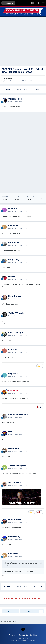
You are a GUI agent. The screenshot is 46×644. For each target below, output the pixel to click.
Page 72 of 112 (23, 89)
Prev (8, 89)
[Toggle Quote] (6, 563)
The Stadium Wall (25, 81)
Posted (19, 102)
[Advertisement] (23, 41)
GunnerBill (33, 563)
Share (11, 611)
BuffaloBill (8, 78)
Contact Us (23, 635)
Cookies (33, 635)
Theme (13, 635)
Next (38, 89)
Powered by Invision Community (23, 640)
